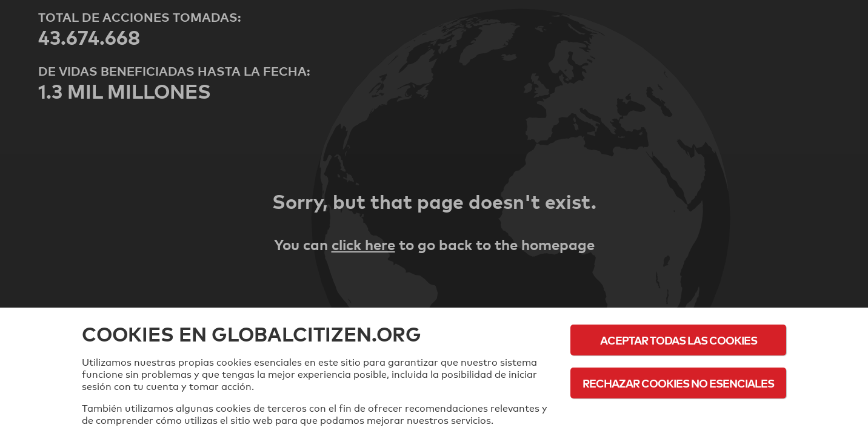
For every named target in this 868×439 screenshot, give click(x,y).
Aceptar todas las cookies (679, 340)
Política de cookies (679, 416)
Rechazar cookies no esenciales (678, 383)
